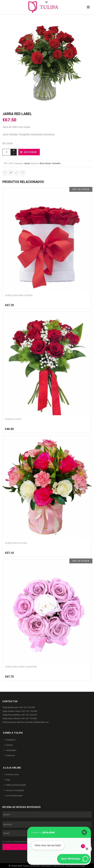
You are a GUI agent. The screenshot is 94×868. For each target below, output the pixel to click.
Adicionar (30, 152)
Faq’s (7, 780)
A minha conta (11, 774)
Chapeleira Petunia (16, 543)
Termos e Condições (14, 790)
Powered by (43, 833)
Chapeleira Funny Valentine (21, 667)
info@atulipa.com (41, 722)
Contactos (9, 755)
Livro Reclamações (13, 796)
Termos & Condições (24, 842)
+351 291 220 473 (29, 715)
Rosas (48, 163)
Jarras (27, 163)
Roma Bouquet (13, 419)
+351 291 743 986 (29, 711)
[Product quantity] (7, 152)
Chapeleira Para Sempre (19, 295)
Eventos (8, 745)
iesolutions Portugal (75, 866)
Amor (42, 163)
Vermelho (56, 163)
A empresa (10, 740)
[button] (84, 832)
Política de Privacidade (15, 785)
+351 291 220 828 (27, 707)
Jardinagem (10, 750)
